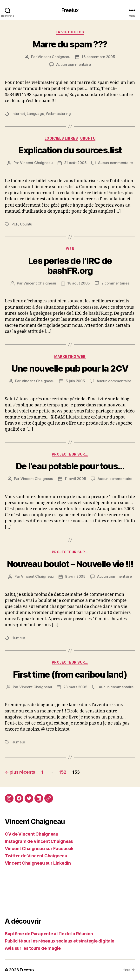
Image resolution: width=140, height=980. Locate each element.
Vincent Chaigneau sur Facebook (39, 849)
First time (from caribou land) (70, 674)
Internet (18, 114)
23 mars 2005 (75, 687)
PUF (15, 224)
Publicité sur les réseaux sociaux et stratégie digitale (60, 941)
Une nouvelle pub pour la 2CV (70, 368)
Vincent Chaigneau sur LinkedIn (38, 863)
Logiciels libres (61, 138)
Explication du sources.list (70, 150)
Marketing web (70, 356)
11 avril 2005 (75, 479)
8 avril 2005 (75, 576)
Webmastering (58, 114)
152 (63, 772)
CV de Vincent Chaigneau (32, 834)
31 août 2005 (75, 163)
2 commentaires (115, 283)
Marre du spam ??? (70, 44)
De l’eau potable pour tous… (70, 466)
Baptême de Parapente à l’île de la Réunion (49, 934)
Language (35, 114)
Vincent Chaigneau (54, 57)
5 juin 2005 (75, 381)
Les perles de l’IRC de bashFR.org (70, 266)
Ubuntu (88, 138)
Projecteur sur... (70, 454)
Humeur (18, 638)
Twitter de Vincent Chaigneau (36, 856)
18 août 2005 (79, 283)
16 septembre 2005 (98, 57)
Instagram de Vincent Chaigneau (39, 841)
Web (70, 249)
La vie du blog (70, 32)
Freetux (70, 10)
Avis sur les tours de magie (33, 948)
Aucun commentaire (73, 64)
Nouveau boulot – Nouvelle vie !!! (70, 564)
